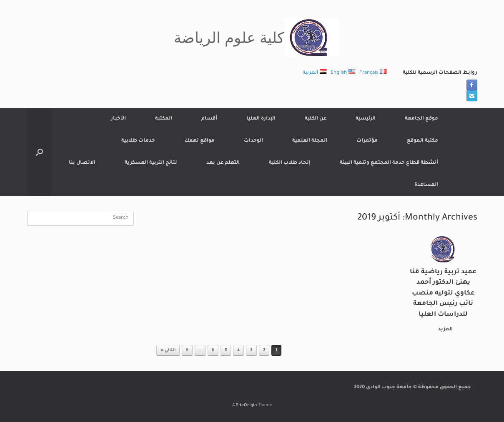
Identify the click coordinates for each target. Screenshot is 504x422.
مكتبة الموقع (423, 141)
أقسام (209, 119)
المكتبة (164, 119)
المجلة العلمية (310, 141)
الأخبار (118, 119)
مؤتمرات (367, 141)
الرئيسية (366, 119)
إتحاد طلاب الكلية (290, 163)
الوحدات (253, 141)
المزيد (444, 330)
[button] (39, 152)
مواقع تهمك (199, 141)
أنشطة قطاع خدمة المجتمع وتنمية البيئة (389, 163)
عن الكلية (316, 119)
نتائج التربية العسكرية (151, 163)
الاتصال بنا (82, 163)
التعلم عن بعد (223, 163)
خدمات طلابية (138, 141)
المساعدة (426, 185)
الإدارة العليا (261, 119)
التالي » (168, 351)
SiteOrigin (246, 406)
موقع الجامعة (421, 119)
